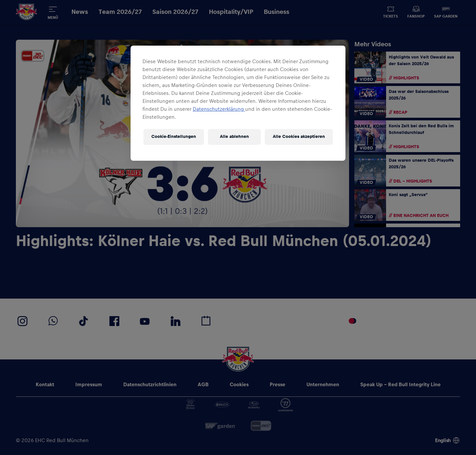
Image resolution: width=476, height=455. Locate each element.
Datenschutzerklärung (219, 109)
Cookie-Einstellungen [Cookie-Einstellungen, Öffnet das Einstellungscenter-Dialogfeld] (174, 137)
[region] (238, 103)
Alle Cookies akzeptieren (299, 137)
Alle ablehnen (234, 137)
